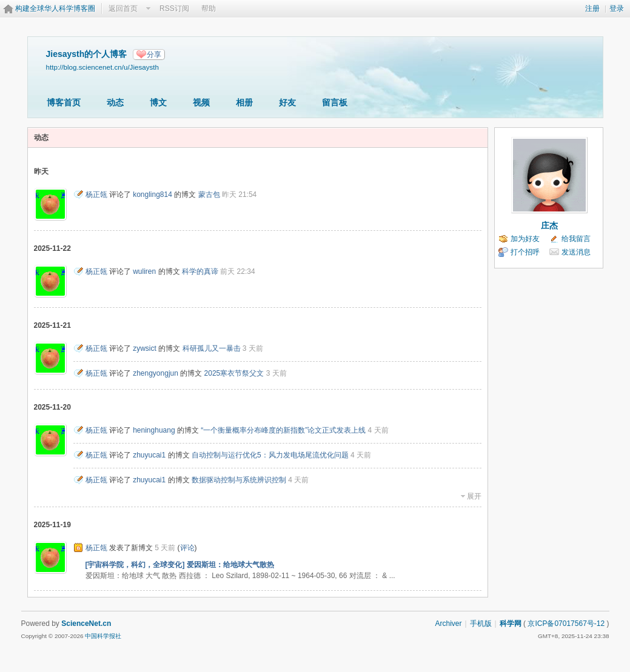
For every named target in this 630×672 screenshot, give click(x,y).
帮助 (209, 8)
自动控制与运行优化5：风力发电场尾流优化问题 (270, 455)
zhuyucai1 (149, 455)
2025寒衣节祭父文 (234, 373)
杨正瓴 (96, 195)
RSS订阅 (174, 8)
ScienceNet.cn (86, 624)
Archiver (448, 624)
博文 (158, 102)
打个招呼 (525, 252)
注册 (592, 8)
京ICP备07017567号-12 (566, 624)
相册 (244, 102)
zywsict (145, 348)
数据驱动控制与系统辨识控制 (239, 480)
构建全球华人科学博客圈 (55, 8)
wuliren (144, 271)
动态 (115, 102)
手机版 (481, 624)
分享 (154, 55)
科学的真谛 (200, 271)
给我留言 (576, 239)
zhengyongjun (156, 373)
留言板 (335, 102)
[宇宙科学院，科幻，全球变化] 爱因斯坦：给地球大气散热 (180, 565)
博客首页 (64, 102)
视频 (201, 102)
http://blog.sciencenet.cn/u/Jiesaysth (103, 67)
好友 (287, 102)
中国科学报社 (103, 636)
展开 (474, 496)
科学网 (511, 624)
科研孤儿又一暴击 (212, 348)
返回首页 (123, 8)
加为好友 (525, 239)
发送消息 (576, 252)
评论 (187, 548)
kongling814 (152, 195)
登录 (617, 8)
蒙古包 (209, 195)
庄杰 (549, 225)
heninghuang (154, 430)
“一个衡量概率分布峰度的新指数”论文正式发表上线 (283, 430)
